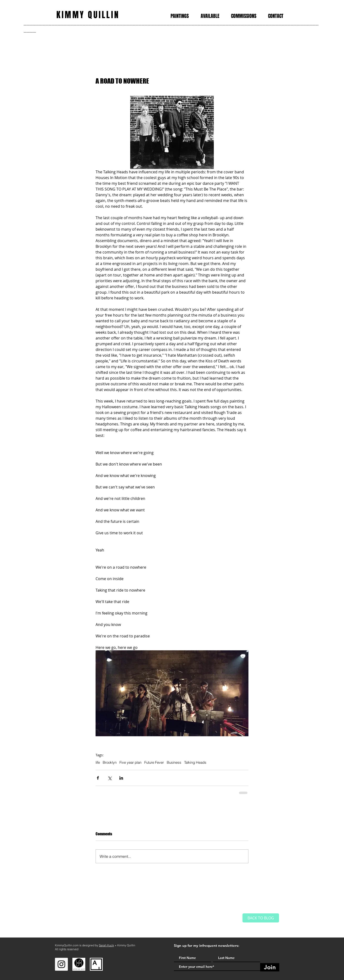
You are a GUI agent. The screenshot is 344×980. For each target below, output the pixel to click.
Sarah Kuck (106, 945)
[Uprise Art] (79, 964)
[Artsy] (96, 964)
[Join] (270, 967)
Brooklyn (110, 763)
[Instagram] (61, 964)
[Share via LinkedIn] (121, 778)
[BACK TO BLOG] (261, 918)
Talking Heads (195, 763)
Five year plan (130, 763)
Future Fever (154, 763)
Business (174, 763)
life (98, 763)
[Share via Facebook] (98, 778)
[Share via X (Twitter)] (110, 778)
